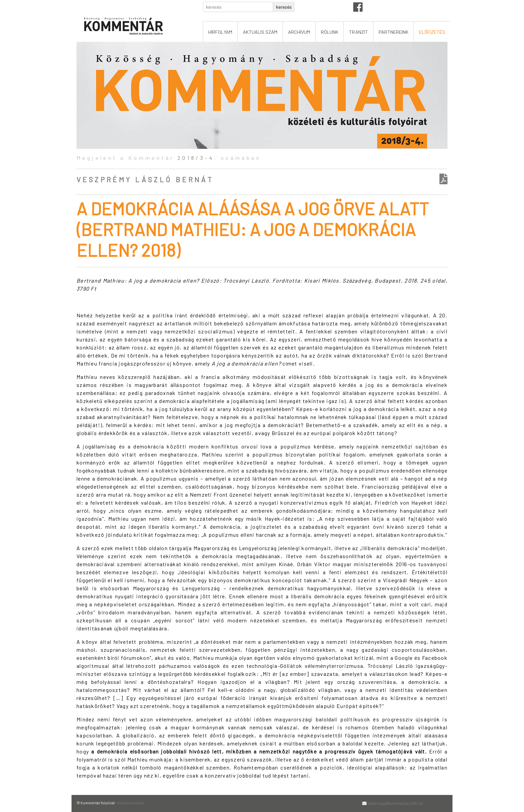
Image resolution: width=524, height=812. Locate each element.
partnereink (394, 32)
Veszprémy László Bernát (145, 179)
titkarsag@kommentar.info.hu (395, 803)
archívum (299, 32)
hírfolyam (220, 32)
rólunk (330, 32)
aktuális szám (260, 32)
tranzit (358, 32)
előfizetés (432, 32)
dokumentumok (131, 803)
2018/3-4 (196, 158)
